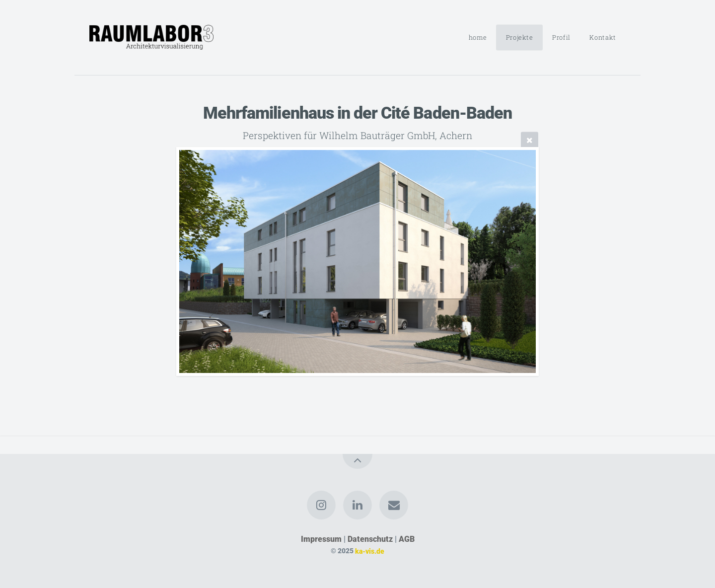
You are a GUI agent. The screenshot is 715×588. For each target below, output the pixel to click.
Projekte (520, 37)
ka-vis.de (370, 551)
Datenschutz (370, 539)
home (478, 37)
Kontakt (603, 37)
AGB (407, 539)
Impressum (321, 539)
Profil (561, 37)
